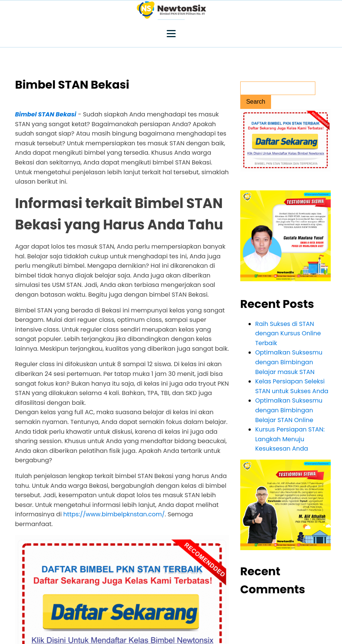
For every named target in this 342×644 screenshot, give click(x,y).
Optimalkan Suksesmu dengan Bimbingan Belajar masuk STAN (289, 362)
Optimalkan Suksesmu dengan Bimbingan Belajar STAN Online (289, 410)
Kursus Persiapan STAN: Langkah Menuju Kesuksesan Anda (290, 439)
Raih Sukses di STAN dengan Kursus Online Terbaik (288, 333)
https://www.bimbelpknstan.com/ (114, 514)
